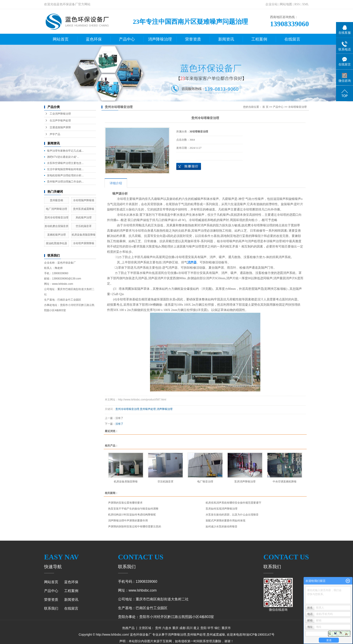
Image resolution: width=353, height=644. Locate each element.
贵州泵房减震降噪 (84, 209)
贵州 (158, 628)
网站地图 (286, 4)
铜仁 (218, 628)
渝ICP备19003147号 (260, 635)
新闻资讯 (226, 39)
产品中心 (127, 39)
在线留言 (292, 39)
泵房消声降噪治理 (245, 482)
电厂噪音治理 (205, 482)
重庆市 (226, 628)
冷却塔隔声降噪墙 (84, 200)
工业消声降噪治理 (60, 114)
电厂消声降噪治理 (56, 209)
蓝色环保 (94, 39)
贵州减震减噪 (216, 635)
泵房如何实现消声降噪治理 (222, 509)
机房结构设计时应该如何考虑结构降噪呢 (132, 515)
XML (305, 4)
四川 (190, 628)
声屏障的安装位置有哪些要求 (125, 503)
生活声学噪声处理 (60, 121)
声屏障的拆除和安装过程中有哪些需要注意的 (135, 527)
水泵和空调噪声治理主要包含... (65, 163)
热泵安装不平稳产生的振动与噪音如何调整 (133, 509)
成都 (182, 628)
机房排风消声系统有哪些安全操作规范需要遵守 (233, 503)
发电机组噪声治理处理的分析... (65, 175)
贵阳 (203, 628)
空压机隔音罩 (84, 226)
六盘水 (167, 628)
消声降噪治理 (160, 39)
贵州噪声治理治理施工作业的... (65, 182)
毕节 (210, 628)
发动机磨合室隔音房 (56, 226)
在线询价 (189, 166)
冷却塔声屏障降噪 (84, 243)
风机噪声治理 (84, 218)
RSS (297, 4)
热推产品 (128, 628)
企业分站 (272, 4)
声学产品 (55, 134)
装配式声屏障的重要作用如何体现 (225, 521)
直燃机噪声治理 (56, 235)
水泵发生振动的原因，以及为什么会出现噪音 (232, 515)
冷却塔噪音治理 (297, 107)
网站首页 (61, 39)
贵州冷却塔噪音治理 (56, 218)
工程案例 (259, 39)
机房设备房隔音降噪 (84, 235)
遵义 (196, 628)
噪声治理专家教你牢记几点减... (65, 151)
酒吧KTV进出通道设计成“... (63, 157)
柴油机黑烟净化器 (56, 243)
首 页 (265, 107)
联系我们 (51, 608)
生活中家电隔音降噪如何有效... (65, 169)
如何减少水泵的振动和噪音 (222, 527)
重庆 (175, 628)
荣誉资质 (193, 39)
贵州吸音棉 (56, 200)
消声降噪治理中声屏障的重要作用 (128, 521)
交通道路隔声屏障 (60, 127)
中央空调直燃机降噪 (285, 482)
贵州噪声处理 (148, 409)
